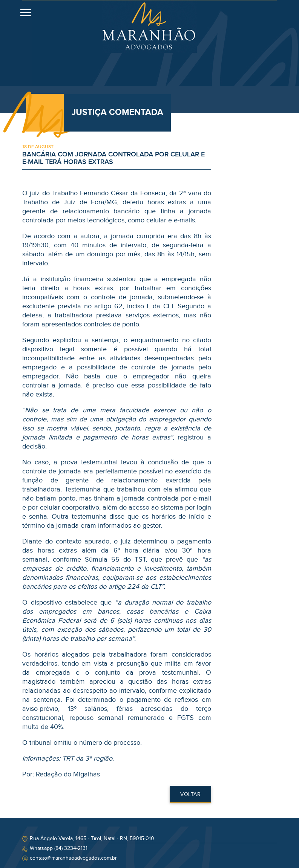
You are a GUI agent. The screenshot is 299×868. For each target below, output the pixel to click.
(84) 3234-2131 (71, 848)
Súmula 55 (102, 560)
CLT (168, 306)
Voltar (190, 795)
